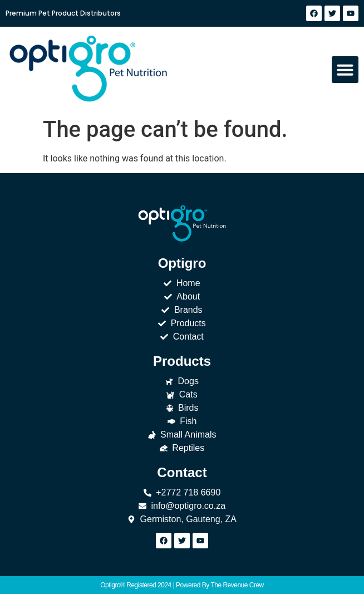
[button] (345, 70)
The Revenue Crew (237, 585)
